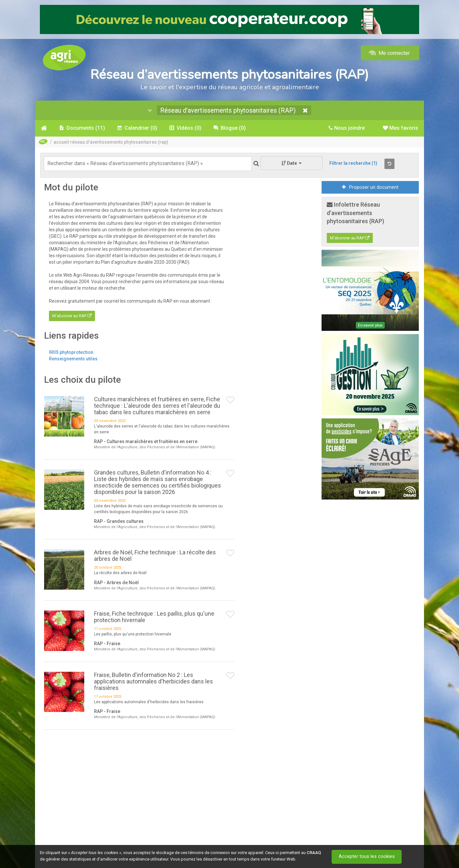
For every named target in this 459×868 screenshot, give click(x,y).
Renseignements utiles (73, 359)
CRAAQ (314, 853)
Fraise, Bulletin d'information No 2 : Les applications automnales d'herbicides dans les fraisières (153, 681)
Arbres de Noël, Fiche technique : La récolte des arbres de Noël (155, 556)
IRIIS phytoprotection (71, 352)
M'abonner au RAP (72, 316)
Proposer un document (370, 187)
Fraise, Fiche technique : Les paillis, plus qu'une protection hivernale (154, 617)
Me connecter (388, 53)
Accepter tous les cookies (367, 857)
